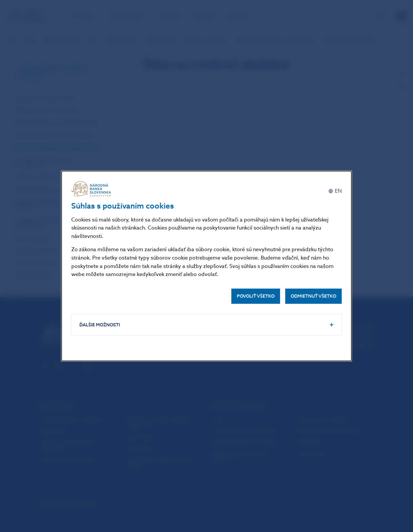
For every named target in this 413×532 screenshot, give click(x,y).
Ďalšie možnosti (100, 325)
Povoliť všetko (256, 296)
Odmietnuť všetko (313, 296)
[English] (335, 191)
